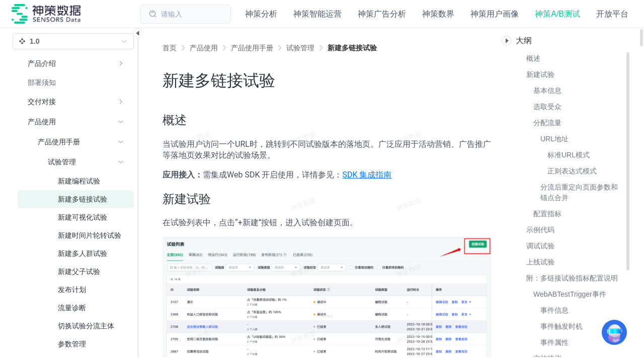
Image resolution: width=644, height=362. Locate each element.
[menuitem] (76, 63)
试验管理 (300, 48)
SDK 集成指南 (367, 175)
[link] (204, 48)
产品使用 (204, 48)
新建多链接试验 (352, 48)
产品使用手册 (252, 48)
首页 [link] (170, 48)
